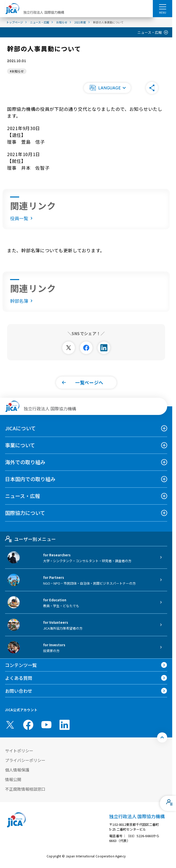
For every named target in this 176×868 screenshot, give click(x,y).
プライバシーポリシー (25, 760)
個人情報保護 (17, 770)
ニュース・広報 (150, 32)
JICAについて (20, 428)
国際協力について (25, 513)
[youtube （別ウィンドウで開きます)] (46, 725)
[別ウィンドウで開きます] (69, 348)
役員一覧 (22, 218)
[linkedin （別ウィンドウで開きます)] (65, 725)
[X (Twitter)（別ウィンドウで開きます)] (10, 725)
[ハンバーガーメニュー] (163, 7)
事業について (20, 445)
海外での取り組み (25, 462)
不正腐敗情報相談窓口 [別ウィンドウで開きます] (25, 789)
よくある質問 (19, 678)
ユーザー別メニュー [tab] (30, 539)
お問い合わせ (19, 691)
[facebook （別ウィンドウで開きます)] (28, 725)
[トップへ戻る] (162, 737)
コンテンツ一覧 (21, 665)
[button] (107, 88)
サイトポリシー (19, 751)
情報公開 (13, 779)
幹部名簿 (22, 301)
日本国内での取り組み (30, 479)
